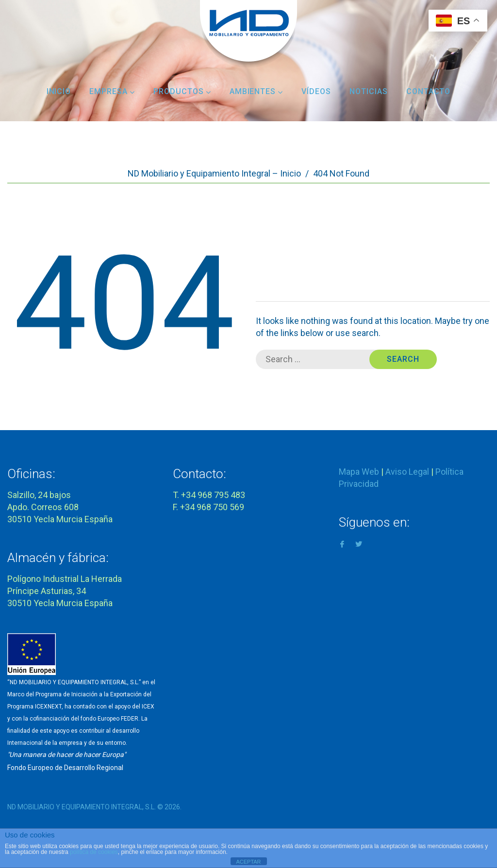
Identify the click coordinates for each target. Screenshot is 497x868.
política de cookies (94, 852)
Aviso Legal (407, 472)
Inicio (59, 91)
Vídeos (316, 91)
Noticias (369, 91)
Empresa (112, 91)
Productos (182, 91)
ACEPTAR (248, 862)
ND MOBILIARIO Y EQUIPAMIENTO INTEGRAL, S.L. (82, 807)
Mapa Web (359, 472)
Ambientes (257, 91)
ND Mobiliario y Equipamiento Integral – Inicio (214, 173)
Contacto (429, 91)
